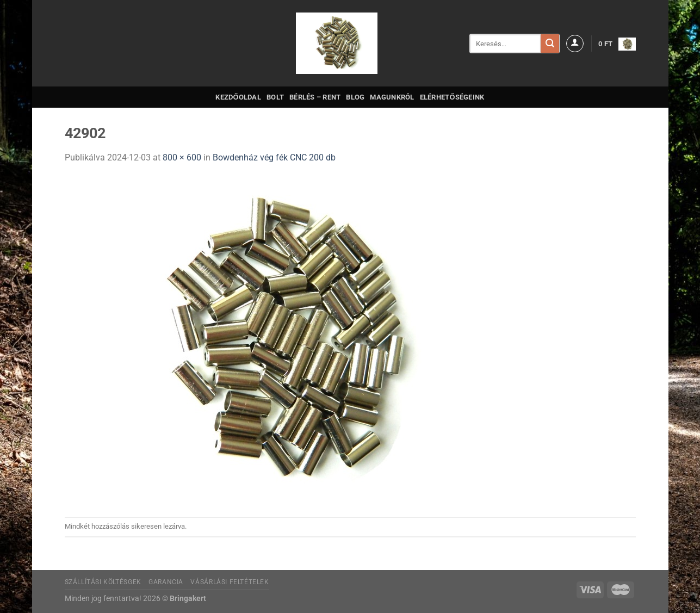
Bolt (275, 97)
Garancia (166, 582)
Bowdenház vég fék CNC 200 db (274, 157)
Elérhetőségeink (452, 97)
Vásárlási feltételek (230, 582)
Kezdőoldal (238, 97)
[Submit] (550, 44)
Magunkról (392, 97)
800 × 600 (182, 157)
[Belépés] (575, 44)
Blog (355, 97)
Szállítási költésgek (103, 582)
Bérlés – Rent (315, 97)
